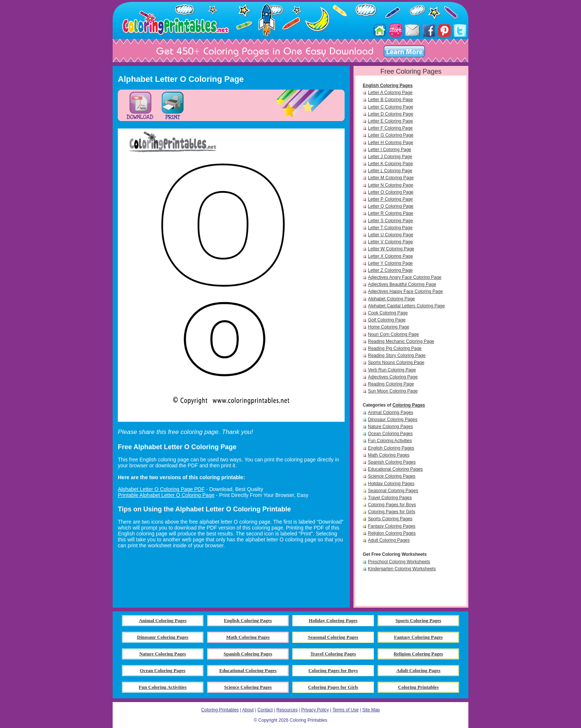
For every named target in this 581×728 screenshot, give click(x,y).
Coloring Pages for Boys (392, 505)
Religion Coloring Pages (392, 533)
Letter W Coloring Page (391, 249)
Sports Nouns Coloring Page (396, 363)
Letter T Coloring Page (390, 228)
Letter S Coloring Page (390, 221)
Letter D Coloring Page (391, 114)
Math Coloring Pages (389, 455)
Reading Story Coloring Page (397, 355)
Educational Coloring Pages (395, 469)
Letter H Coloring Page (391, 143)
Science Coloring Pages (392, 476)
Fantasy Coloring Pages (392, 526)
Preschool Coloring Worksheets (399, 562)
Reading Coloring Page (391, 384)
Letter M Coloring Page (391, 178)
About (248, 710)
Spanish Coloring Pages (392, 462)
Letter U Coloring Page (391, 235)
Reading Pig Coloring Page (395, 348)
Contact (265, 710)
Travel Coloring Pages (390, 498)
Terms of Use (346, 710)
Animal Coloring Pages (391, 413)
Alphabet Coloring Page (391, 299)
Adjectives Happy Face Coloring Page (405, 291)
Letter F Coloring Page (390, 128)
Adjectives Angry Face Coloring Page (405, 277)
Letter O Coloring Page (391, 192)
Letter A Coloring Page (390, 93)
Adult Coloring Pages (389, 540)
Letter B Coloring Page (390, 100)
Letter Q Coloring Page (391, 206)
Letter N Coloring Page (391, 185)
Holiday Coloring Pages (391, 484)
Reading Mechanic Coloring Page (401, 341)
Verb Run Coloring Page (392, 370)
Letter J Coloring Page (390, 157)
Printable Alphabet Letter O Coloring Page (166, 495)
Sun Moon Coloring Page (393, 391)
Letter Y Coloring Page (390, 263)
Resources (287, 710)
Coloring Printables (220, 710)
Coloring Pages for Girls (391, 512)
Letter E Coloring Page (390, 121)
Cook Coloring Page (388, 313)
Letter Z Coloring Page (390, 270)
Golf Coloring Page (387, 320)
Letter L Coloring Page (390, 171)
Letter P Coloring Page (390, 199)
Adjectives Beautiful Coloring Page (402, 284)
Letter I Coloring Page (390, 150)
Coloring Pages (409, 405)
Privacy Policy (315, 710)
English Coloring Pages (388, 86)
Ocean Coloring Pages (390, 434)
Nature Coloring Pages (390, 427)
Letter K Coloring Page (390, 164)
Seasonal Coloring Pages (393, 491)
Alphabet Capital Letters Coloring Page (406, 306)
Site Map (371, 710)
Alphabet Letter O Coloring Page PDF (161, 489)
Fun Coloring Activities (390, 441)
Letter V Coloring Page (390, 242)
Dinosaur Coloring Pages (393, 420)
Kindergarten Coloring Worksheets (402, 569)
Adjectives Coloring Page (393, 377)
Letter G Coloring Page (391, 135)
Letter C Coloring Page (391, 107)
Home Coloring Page (389, 327)
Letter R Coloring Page (391, 213)
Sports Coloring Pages (390, 519)
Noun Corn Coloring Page (393, 334)
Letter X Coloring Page (390, 256)
